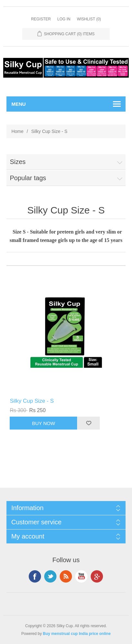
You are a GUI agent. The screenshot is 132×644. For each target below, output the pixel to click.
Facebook (35, 576)
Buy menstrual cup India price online (77, 634)
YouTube (81, 576)
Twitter (50, 576)
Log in (64, 19)
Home (17, 131)
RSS (66, 576)
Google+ (97, 576)
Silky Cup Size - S (32, 401)
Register (41, 19)
